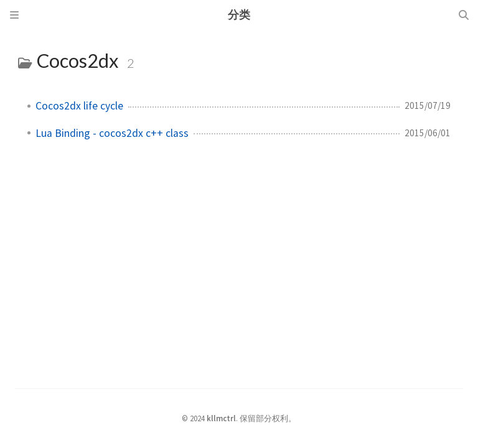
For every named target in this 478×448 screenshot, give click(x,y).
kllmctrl (221, 418)
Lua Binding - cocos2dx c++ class (112, 133)
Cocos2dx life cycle (79, 106)
